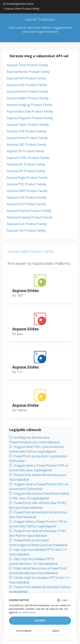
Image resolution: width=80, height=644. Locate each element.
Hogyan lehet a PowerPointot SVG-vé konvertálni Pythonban (39, 487)
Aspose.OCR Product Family (27, 131)
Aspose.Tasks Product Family (28, 125)
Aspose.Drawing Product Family (30, 217)
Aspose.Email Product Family (27, 91)
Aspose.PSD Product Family (27, 184)
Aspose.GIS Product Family (26, 164)
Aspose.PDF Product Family (26, 78)
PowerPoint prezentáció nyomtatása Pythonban (38, 458)
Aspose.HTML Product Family (28, 158)
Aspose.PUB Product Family (27, 197)
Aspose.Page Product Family (27, 178)
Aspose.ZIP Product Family (26, 171)
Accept (40, 621)
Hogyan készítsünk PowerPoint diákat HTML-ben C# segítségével (39, 496)
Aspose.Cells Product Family (27, 85)
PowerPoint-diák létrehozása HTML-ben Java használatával (38, 505)
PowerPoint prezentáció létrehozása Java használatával (38, 515)
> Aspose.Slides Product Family (21, 9)
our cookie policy (27, 612)
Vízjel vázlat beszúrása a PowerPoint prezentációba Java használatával (38, 571)
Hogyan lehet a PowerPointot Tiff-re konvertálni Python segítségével (38, 524)
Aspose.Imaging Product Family (30, 105)
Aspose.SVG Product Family (26, 204)
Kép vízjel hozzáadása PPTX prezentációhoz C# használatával (33, 561)
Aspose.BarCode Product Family (30, 111)
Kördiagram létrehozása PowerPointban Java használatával (34, 440)
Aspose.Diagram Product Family (30, 118)
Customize (24, 631)
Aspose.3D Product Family (26, 151)
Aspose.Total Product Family (27, 65)
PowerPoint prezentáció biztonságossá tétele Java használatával (38, 543)
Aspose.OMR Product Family (27, 191)
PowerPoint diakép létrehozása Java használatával (38, 477)
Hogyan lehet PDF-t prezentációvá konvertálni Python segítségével (36, 449)
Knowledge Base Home (18, 4)
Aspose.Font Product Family (27, 224)
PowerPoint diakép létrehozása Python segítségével (40, 589)
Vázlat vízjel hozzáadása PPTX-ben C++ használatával (40, 580)
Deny (56, 631)
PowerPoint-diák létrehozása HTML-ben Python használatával (38, 533)
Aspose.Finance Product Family (29, 211)
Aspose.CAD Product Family (27, 144)
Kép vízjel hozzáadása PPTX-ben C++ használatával (38, 552)
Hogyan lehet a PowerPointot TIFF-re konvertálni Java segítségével (39, 468)
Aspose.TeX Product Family (26, 231)
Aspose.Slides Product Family (28, 98)
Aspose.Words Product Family (28, 72)
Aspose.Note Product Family (27, 138)
